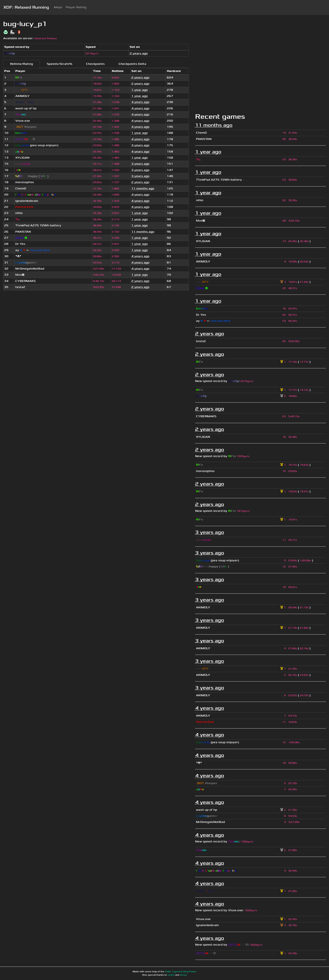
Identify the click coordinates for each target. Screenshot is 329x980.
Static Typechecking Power (181, 972)
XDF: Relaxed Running (26, 7)
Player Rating (76, 7)
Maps (58, 7)
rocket (171, 975)
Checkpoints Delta (132, 64)
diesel (183, 975)
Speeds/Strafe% (59, 64)
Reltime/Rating (22, 64)
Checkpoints (95, 64)
